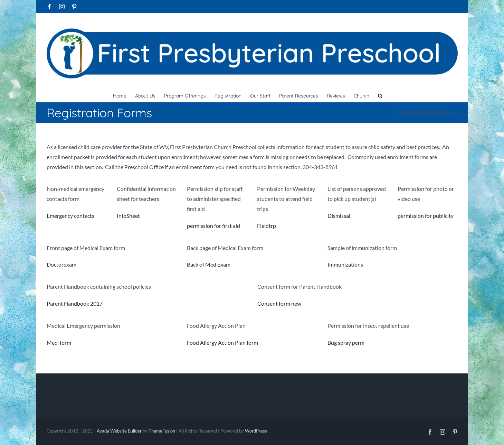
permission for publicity (426, 216)
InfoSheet (128, 216)
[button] (380, 95)
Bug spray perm (346, 342)
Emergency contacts (70, 216)
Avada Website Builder (119, 431)
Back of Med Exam (209, 264)
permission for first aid (213, 226)
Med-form (59, 342)
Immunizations (345, 264)
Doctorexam (61, 264)
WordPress (256, 431)
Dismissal (339, 216)
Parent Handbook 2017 (75, 303)
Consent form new (279, 303)
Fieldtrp (267, 226)
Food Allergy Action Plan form (222, 342)
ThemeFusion (162, 431)
